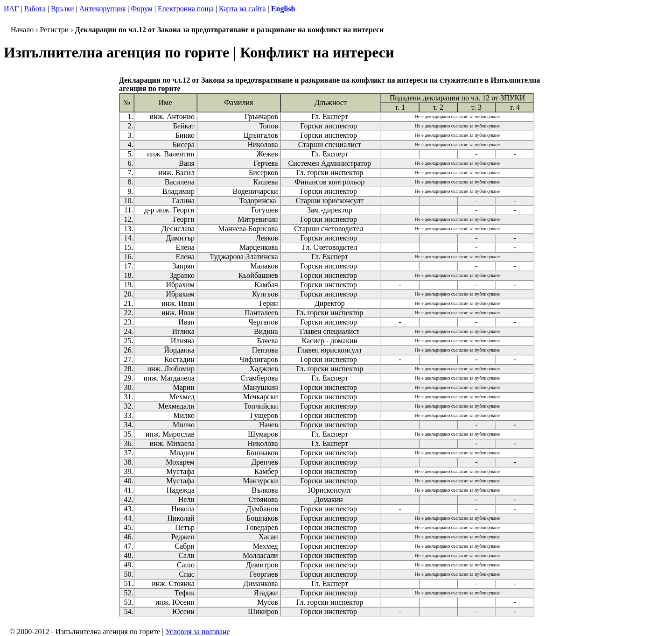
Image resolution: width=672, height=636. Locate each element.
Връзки (63, 9)
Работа (35, 9)
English (283, 9)
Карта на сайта (242, 9)
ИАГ (11, 9)
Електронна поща (186, 9)
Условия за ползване (198, 632)
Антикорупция (102, 9)
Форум (141, 9)
